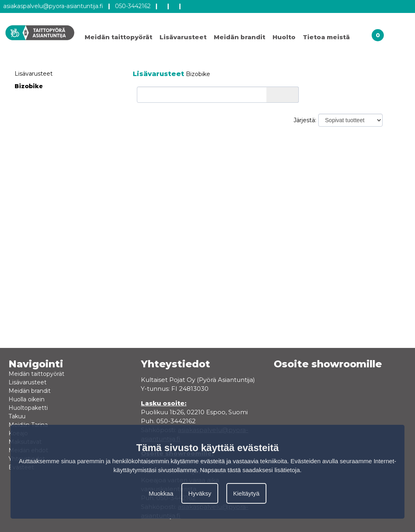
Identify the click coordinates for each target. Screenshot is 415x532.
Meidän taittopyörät (118, 37)
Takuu (17, 416)
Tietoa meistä (326, 37)
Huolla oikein (27, 399)
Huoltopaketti (28, 408)
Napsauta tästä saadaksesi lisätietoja (250, 470)
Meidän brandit (239, 37)
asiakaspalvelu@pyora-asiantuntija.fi (53, 6)
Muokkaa (161, 493)
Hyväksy (200, 493)
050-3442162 (133, 6)
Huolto (284, 37)
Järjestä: (305, 120)
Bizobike (29, 86)
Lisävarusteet (183, 37)
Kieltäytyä (246, 493)
